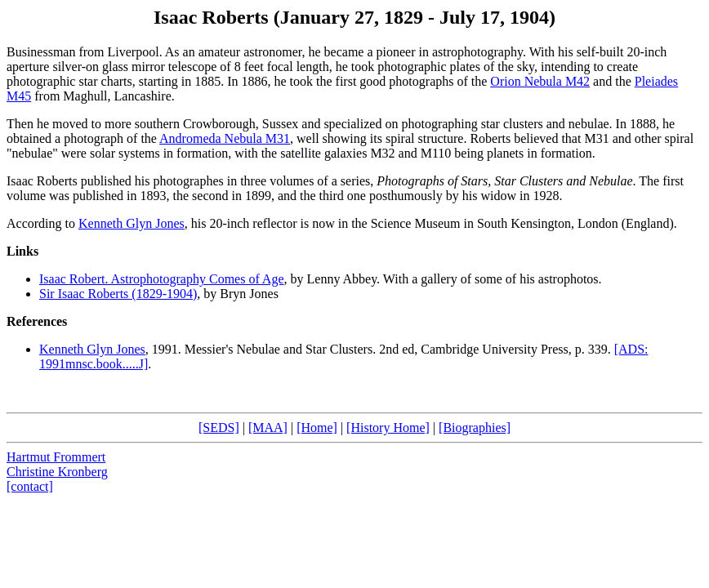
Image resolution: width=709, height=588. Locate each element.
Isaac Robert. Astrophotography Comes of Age (162, 279)
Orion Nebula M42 (540, 81)
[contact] (30, 486)
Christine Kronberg (57, 472)
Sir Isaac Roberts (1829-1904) (118, 294)
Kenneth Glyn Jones (132, 223)
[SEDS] (219, 428)
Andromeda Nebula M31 (225, 138)
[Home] (317, 428)
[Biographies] (475, 428)
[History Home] (388, 428)
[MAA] (268, 428)
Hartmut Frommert (56, 457)
